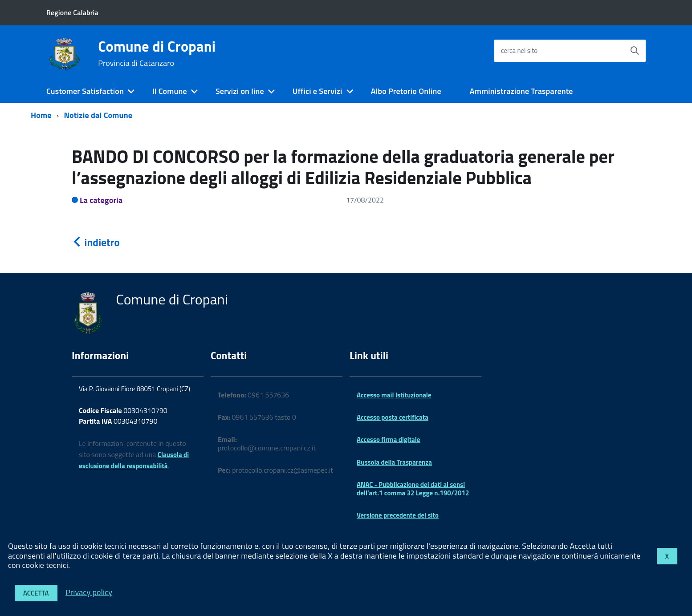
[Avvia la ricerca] (635, 51)
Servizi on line (240, 91)
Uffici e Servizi (318, 91)
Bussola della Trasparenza (394, 462)
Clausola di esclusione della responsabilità (134, 460)
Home (41, 115)
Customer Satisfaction (85, 91)
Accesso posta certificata (393, 417)
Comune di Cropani (157, 53)
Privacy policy (89, 592)
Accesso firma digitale (388, 440)
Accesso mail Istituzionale (394, 395)
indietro (96, 242)
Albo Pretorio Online (406, 91)
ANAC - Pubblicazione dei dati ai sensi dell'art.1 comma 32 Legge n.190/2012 (413, 488)
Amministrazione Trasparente (521, 91)
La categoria (101, 200)
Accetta (36, 593)
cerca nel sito (519, 51)
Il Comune (170, 91)
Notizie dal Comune (98, 115)
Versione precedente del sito (398, 515)
